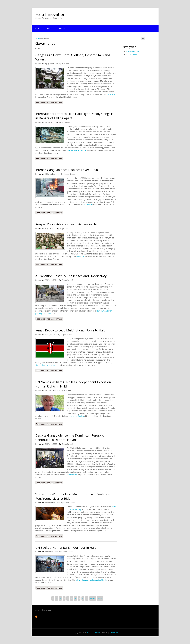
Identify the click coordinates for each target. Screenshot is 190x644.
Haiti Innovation (50, 14)
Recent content (132, 54)
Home (38, 38)
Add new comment (55, 102)
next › (93, 598)
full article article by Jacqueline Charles (92, 580)
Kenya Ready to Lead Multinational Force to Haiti (71, 330)
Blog (37, 28)
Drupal (48, 610)
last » (100, 598)
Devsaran (114, 632)
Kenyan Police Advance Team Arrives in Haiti (67, 224)
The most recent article (77, 150)
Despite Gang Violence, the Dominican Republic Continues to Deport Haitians (70, 437)
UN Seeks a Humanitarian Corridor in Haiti (66, 548)
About (49, 28)
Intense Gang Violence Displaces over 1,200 (67, 170)
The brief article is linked (46, 365)
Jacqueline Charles (76, 416)
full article (111, 94)
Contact (62, 28)
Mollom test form (133, 51)
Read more (41, 102)
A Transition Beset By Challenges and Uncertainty (71, 276)
